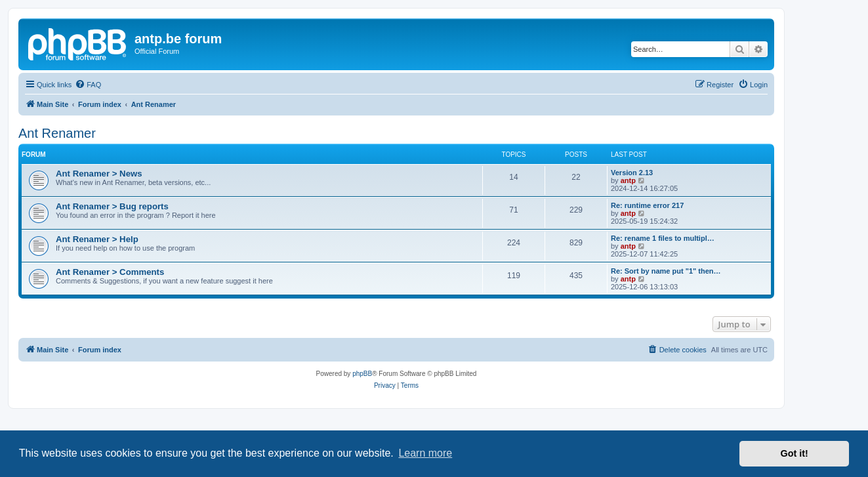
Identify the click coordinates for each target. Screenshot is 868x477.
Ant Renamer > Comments (110, 272)
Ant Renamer (57, 133)
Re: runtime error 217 (647, 205)
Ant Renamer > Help (97, 239)
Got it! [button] (795, 453)
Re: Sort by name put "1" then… (666, 271)
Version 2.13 (632, 173)
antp (628, 180)
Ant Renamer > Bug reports (112, 206)
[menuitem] (88, 85)
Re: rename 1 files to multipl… (663, 238)
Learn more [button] (425, 453)
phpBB (362, 374)
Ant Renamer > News (99, 174)
